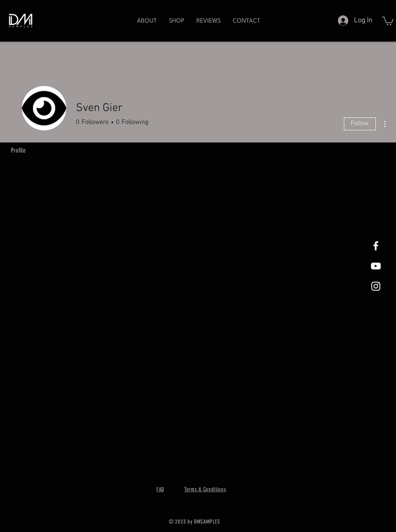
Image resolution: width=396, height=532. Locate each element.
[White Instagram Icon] (376, 286)
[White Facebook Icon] (376, 246)
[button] (177, 21)
